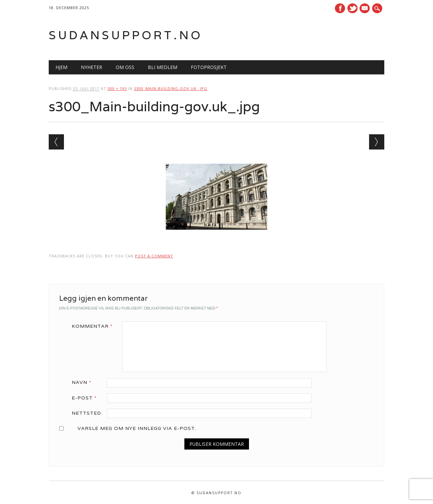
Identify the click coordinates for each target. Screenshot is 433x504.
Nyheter (92, 67)
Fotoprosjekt (209, 67)
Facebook (340, 8)
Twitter (352, 8)
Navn (84, 382)
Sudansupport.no (126, 35)
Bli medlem (163, 67)
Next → (377, 142)
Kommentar (95, 326)
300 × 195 (117, 88)
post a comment (154, 256)
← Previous (56, 142)
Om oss (125, 67)
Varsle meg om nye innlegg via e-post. (137, 428)
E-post (87, 398)
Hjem (61, 67)
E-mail (366, 9)
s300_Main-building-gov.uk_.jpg (171, 88)
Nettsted (86, 413)
